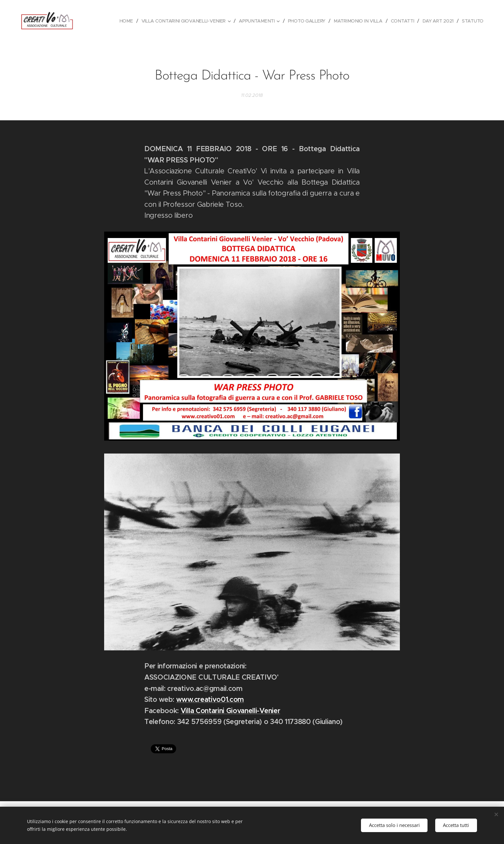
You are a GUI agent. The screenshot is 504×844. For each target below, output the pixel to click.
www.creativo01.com (210, 699)
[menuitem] (125, 21)
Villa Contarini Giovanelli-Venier (230, 711)
